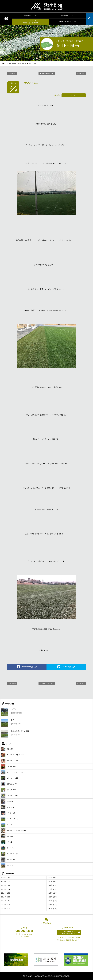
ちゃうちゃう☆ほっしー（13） (14, 831)
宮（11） (7, 825)
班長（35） (8, 749)
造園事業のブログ (31, 15)
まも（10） (8, 836)
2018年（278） (6, 893)
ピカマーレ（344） (10, 761)
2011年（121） (53, 905)
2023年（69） (52, 881)
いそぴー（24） (9, 813)
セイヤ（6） (8, 865)
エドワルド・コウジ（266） (13, 755)
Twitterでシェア (69, 667)
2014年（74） (6, 901)
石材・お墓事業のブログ (67, 22)
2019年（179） (53, 889)
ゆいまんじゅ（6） (10, 854)
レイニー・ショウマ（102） (13, 772)
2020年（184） (6, 889)
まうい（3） (8, 848)
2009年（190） (53, 909)
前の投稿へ (12, 74)
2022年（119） (6, 885)
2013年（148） (53, 901)
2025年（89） (52, 877)
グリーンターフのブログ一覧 (16, 64)
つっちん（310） (10, 767)
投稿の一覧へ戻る (48, 74)
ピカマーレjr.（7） (10, 819)
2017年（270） (53, 893)
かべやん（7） (9, 807)
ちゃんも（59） (9, 790)
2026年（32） (6, 877)
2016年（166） (6, 897)
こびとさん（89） (10, 784)
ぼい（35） (8, 801)
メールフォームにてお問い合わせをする (69, 933)
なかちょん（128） (10, 778)
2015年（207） (53, 897)
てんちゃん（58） (10, 796)
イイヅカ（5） (9, 860)
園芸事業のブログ (67, 15)
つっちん (74, 95)
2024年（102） (6, 881)
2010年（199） (6, 909)
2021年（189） (53, 885)
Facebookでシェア (29, 667)
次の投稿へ (81, 74)
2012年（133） (6, 905)
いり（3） (7, 842)
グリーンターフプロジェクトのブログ (31, 22)
